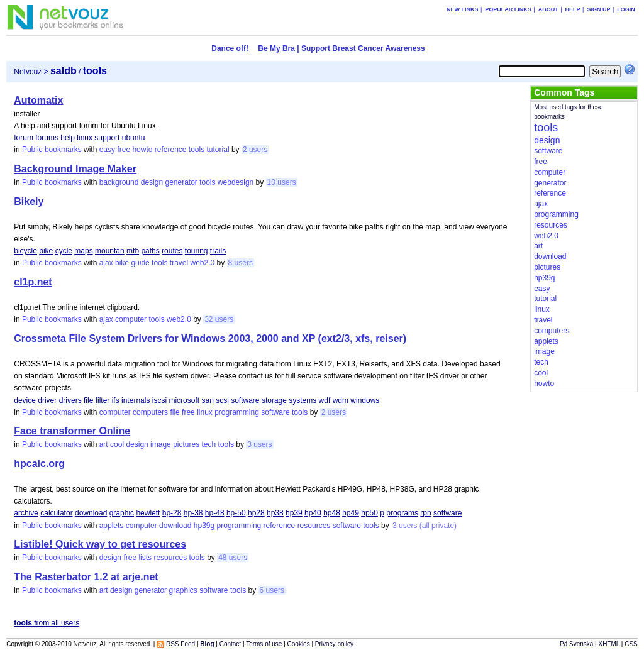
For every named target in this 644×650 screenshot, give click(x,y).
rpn (425, 513)
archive (26, 513)
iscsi (159, 400)
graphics (183, 590)
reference (171, 150)
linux (85, 138)
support (107, 138)
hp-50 (236, 513)
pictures (186, 444)
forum (24, 138)
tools (197, 150)
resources (314, 526)
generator (181, 182)
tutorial (218, 150)
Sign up (598, 9)
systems (303, 400)
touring (197, 251)
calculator (56, 513)
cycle (64, 251)
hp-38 (193, 513)
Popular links (508, 9)
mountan (110, 251)
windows (365, 400)
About (548, 9)
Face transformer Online (72, 431)
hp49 (351, 513)
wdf (325, 400)
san (207, 400)
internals (136, 400)
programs (402, 513)
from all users (47, 623)
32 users (219, 319)
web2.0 (203, 263)
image (161, 444)
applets (112, 526)
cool (117, 444)
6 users (272, 590)
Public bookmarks (52, 150)
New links (463, 9)
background (119, 182)
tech (209, 444)
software (245, 400)
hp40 (313, 513)
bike (46, 251)
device (25, 400)
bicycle (25, 251)
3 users (259, 444)
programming (237, 412)
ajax (106, 263)
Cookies (299, 644)
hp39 (294, 513)
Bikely (29, 201)
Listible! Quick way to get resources (100, 544)
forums (47, 138)
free (124, 150)
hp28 (256, 513)
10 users (282, 182)
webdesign (236, 182)
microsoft (184, 400)
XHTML (609, 644)
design (152, 182)
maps (83, 251)
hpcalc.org (39, 464)
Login (626, 9)
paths (150, 251)
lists (145, 558)
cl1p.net (33, 282)
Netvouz (28, 72)
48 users (233, 558)
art (104, 444)
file (88, 400)
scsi (222, 400)
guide (140, 263)
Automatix (38, 100)
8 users (241, 263)
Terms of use (264, 644)
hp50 (369, 513)
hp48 (332, 513)
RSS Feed (180, 644)
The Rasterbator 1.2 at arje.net (86, 577)
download (91, 513)
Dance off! (230, 48)
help (68, 138)
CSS (631, 644)
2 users (255, 150)
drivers (70, 400)
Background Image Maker (75, 169)
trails (218, 251)
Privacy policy (334, 644)
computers (150, 412)
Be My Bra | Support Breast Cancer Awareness (341, 48)
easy (107, 150)
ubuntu (134, 138)
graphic (122, 513)
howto (142, 150)
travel (179, 263)
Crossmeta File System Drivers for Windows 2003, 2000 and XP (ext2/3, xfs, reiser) (210, 339)
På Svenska (576, 644)
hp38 (275, 513)
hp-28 (172, 513)
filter (103, 400)
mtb (133, 251)
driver (47, 400)
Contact (230, 644)
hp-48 (215, 513)
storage (274, 400)
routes (172, 251)
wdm (341, 400)
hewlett (148, 513)
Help (573, 9)
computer (131, 319)
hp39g (204, 526)
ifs (116, 400)
